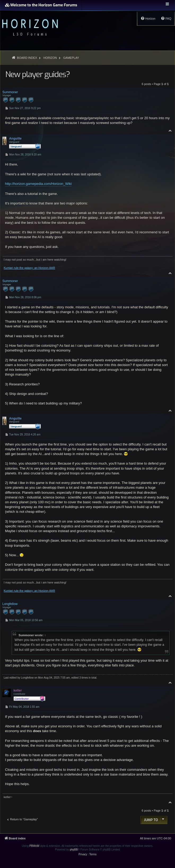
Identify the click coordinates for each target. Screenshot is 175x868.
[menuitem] (166, 19)
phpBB (74, 850)
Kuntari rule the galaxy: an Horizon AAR (29, 268)
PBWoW (34, 846)
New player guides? (38, 74)
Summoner (26, 635)
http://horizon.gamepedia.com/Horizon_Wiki (38, 184)
